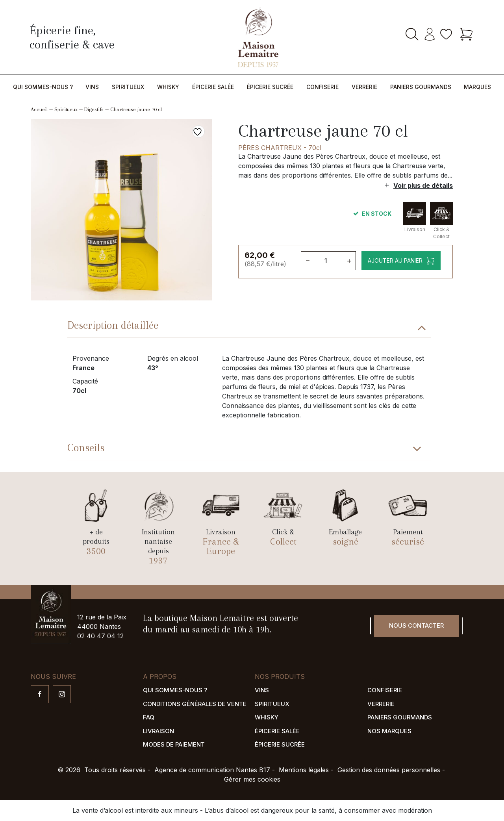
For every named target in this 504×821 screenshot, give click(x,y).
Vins (92, 87)
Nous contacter (416, 625)
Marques (477, 87)
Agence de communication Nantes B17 (212, 770)
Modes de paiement (174, 744)
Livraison (158, 731)
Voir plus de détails (423, 185)
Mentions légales (304, 770)
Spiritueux (128, 87)
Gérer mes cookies (252, 779)
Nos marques (389, 731)
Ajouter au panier (395, 260)
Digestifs (94, 109)
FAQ (149, 717)
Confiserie (322, 87)
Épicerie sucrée (270, 87)
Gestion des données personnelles (389, 770)
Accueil (39, 109)
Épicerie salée (213, 87)
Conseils (86, 448)
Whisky (168, 87)
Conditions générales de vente (195, 704)
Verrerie (364, 87)
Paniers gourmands (421, 87)
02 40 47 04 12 (100, 636)
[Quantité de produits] (329, 261)
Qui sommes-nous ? (43, 87)
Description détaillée (113, 325)
